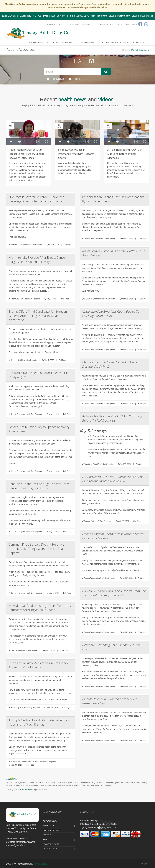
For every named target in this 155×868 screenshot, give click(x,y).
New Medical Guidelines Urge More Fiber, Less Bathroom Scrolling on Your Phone (40, 608)
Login (134, 24)
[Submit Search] (106, 72)
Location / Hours (105, 24)
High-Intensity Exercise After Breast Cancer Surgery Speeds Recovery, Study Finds (27, 154)
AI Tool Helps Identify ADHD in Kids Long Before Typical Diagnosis (125, 154)
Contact (139, 42)
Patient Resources (114, 42)
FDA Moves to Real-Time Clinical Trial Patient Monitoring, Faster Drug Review (112, 479)
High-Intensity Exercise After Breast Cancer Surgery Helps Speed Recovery (37, 260)
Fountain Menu (63, 42)
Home (125, 50)
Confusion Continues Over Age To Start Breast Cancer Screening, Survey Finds (40, 486)
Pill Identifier (73, 24)
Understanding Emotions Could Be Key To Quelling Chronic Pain (111, 314)
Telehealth (87, 42)
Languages (51, 24)
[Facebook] (140, 24)
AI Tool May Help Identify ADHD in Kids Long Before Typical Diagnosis (112, 418)
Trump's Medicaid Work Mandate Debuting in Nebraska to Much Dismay (39, 722)
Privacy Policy (50, 849)
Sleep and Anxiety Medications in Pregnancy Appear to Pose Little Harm (38, 665)
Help (62, 24)
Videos (74, 79)
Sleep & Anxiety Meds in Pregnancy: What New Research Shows (76, 154)
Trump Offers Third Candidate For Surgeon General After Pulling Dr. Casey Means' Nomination (38, 316)
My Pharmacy (37, 42)
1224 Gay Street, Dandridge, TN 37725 (22, 16)
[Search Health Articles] (72, 72)
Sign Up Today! (122, 24)
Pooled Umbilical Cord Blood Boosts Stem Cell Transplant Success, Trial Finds (114, 593)
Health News (55, 79)
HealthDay (26, 790)
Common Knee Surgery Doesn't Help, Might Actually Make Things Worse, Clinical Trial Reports (38, 549)
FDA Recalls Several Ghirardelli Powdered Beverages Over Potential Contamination (37, 199)
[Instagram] (146, 24)
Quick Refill (88, 24)
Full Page (68, 245)
